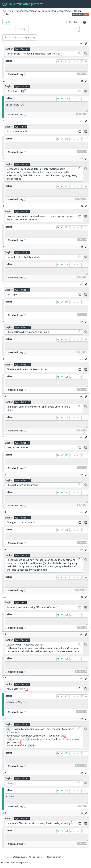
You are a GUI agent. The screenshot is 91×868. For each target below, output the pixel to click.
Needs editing (14, 74)
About (32, 857)
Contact (41, 857)
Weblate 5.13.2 (20, 857)
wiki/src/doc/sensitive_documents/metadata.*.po (43, 11)
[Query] (54, 29)
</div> (46, 799)
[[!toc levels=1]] (46, 107)
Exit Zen (72, 22)
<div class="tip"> (46, 704)
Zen (8, 14)
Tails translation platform (23, 4)
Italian (78, 11)
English (9, 49)
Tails (10, 11)
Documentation (54, 857)
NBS (67, 61)
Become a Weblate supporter (15, 863)
